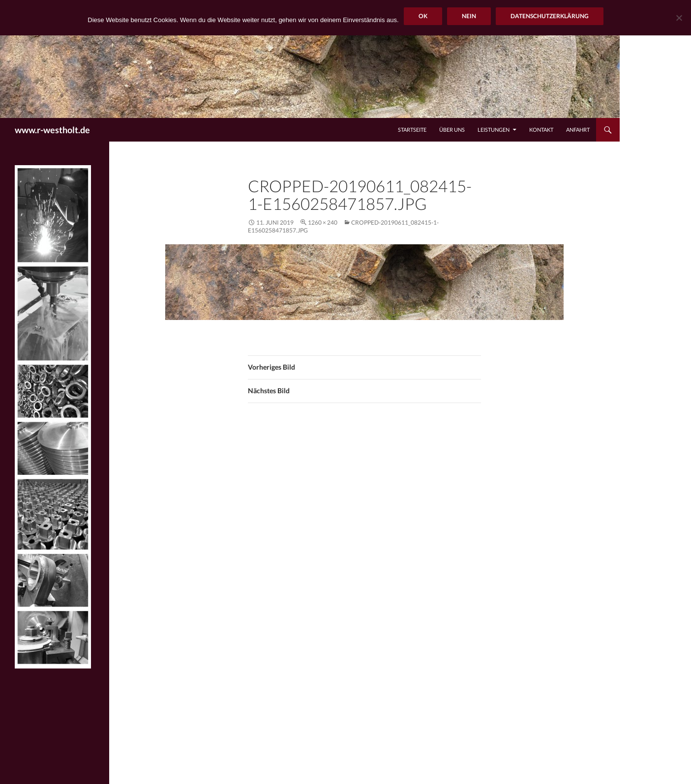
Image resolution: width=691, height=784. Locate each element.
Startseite (412, 130)
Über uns (452, 130)
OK (423, 16)
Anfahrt (578, 130)
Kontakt (541, 130)
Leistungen (494, 130)
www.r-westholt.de (52, 130)
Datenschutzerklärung (550, 16)
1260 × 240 (323, 222)
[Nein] (679, 18)
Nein (469, 16)
